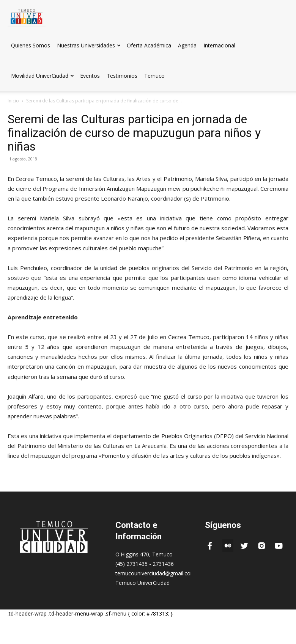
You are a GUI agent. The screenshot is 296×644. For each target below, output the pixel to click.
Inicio (13, 101)
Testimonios (122, 76)
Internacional (219, 45)
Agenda (187, 45)
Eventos (90, 76)
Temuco (154, 76)
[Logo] (27, 15)
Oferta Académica (149, 45)
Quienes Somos (31, 45)
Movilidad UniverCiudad (43, 76)
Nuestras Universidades (89, 45)
